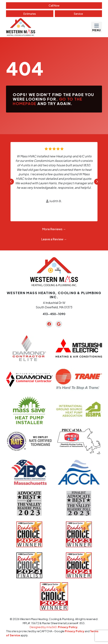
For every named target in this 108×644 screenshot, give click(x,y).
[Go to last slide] (11, 182)
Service (78, 14)
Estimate (30, 14)
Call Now (54, 5)
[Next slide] (97, 182)
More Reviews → (54, 229)
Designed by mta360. (44, 627)
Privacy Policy (75, 631)
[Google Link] (59, 324)
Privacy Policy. (68, 627)
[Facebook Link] (49, 324)
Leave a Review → (54, 239)
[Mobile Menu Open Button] (97, 27)
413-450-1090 (54, 314)
